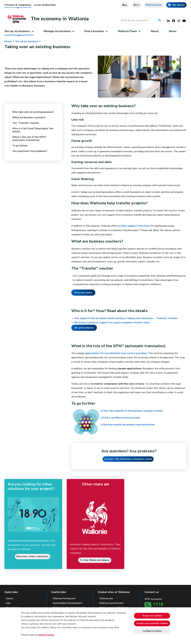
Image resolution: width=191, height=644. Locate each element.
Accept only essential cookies (152, 623)
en (137, 5)
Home (8, 41)
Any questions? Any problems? (30, 151)
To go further (20, 146)
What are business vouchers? (29, 117)
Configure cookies (152, 631)
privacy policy (46, 635)
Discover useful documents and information (129, 425)
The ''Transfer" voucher (26, 123)
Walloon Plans (129, 31)
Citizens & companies (18, 5)
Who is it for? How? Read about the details (33, 130)
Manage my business (59, 31)
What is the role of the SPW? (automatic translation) (29, 139)
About (155, 31)
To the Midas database (95, 560)
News (173, 31)
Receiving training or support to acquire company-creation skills (112, 323)
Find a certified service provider (122, 418)
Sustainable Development (67, 603)
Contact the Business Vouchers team (128, 459)
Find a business (96, 31)
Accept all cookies (152, 616)
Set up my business (19, 31)
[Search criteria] (140, 20)
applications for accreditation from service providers (116, 353)
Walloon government (111, 603)
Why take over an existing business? (33, 112)
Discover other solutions (33, 556)
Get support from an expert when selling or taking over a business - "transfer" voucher (126, 318)
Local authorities (45, 5)
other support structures (135, 226)
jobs (8, 603)
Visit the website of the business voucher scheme (133, 411)
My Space (176, 5)
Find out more (83, 293)
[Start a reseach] (160, 20)
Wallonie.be (154, 5)
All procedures (84, 328)
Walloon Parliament (64, 598)
